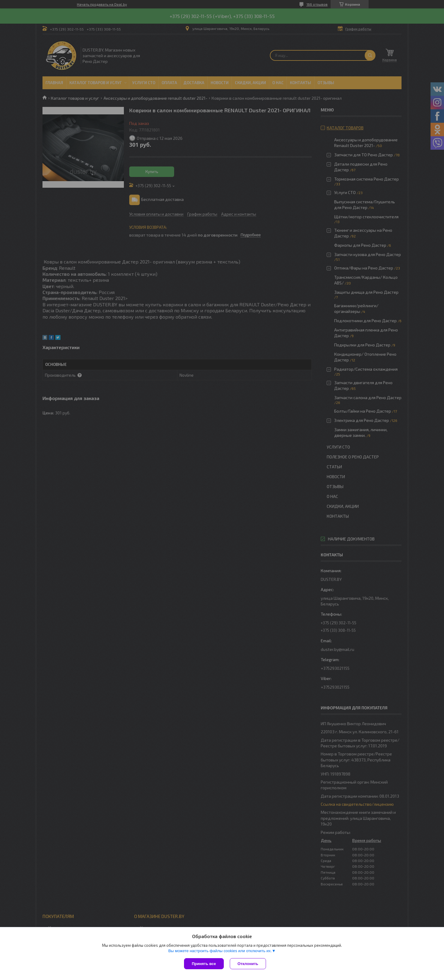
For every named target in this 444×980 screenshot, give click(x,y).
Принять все (204, 964)
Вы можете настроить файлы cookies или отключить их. (220, 951)
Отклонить (248, 964)
